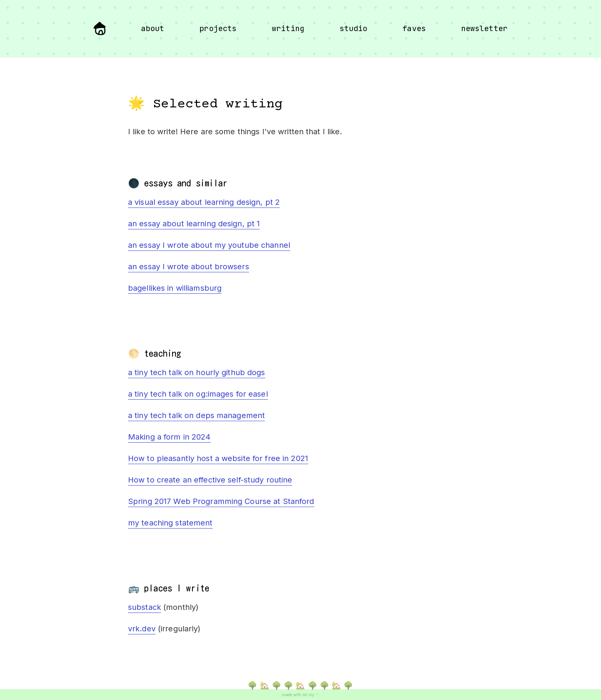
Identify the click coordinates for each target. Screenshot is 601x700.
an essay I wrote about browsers (189, 267)
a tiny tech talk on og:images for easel (198, 394)
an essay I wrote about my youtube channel (209, 245)
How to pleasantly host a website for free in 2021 (218, 458)
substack (145, 607)
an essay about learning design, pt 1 (194, 224)
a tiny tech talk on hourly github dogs (197, 372)
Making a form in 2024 (169, 437)
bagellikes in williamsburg (175, 288)
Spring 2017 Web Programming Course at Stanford (221, 501)
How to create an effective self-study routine (210, 480)
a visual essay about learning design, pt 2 (204, 202)
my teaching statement (170, 523)
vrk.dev (142, 629)
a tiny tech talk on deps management (196, 415)
